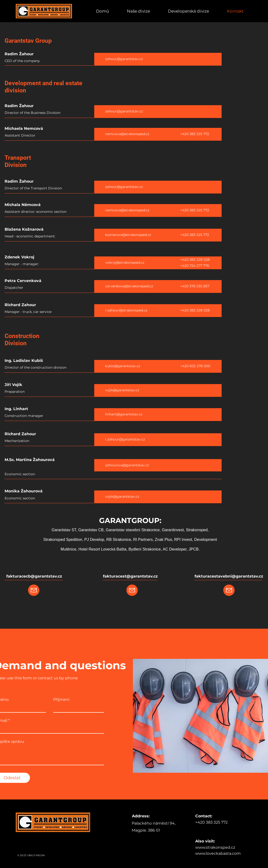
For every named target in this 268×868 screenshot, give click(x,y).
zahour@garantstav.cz (124, 59)
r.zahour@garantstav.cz (125, 439)
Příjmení (61, 700)
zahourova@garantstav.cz (127, 465)
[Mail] (34, 590)
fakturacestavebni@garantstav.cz (229, 576)
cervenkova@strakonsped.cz (129, 286)
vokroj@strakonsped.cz (125, 262)
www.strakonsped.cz (215, 847)
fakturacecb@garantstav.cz (34, 576)
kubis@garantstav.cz (123, 366)
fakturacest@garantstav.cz (130, 576)
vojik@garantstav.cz (122, 390)
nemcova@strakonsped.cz (127, 134)
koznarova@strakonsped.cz (128, 235)
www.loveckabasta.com (218, 853)
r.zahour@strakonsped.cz (126, 310)
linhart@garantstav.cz (124, 414)
